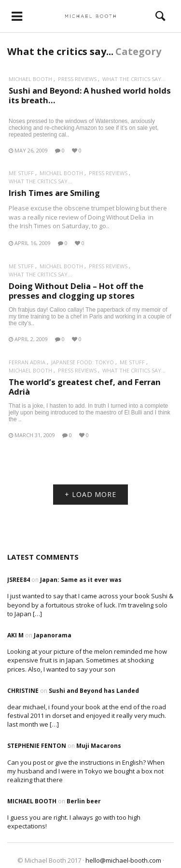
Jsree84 (19, 580)
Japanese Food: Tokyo (83, 362)
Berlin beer (84, 801)
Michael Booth (30, 79)
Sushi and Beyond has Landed (94, 691)
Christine (23, 691)
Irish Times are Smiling (54, 193)
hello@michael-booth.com (123, 860)
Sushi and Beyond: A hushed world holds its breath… (90, 95)
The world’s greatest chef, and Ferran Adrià (85, 387)
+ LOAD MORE (90, 494)
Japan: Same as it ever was (81, 580)
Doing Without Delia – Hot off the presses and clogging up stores (76, 291)
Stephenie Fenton (37, 746)
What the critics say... (134, 79)
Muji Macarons (99, 746)
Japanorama (53, 635)
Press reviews (77, 79)
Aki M (15, 635)
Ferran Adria (27, 362)
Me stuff (21, 173)
